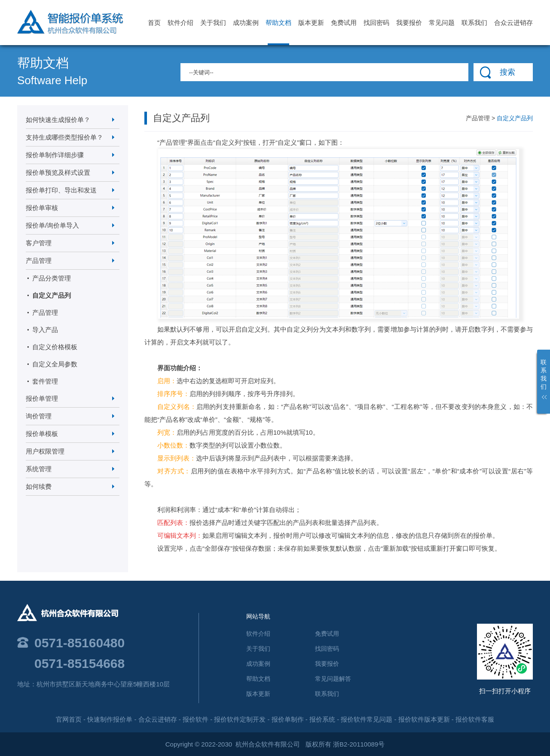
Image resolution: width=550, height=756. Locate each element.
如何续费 (39, 486)
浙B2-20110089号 (359, 744)
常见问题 (442, 23)
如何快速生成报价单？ (58, 120)
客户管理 (39, 243)
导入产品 (45, 330)
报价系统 (322, 719)
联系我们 (474, 23)
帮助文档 (278, 32)
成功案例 (246, 23)
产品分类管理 (52, 278)
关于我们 (213, 23)
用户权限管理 (45, 451)
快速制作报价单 (110, 719)
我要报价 (409, 23)
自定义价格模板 (55, 347)
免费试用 (344, 23)
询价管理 (39, 416)
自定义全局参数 (55, 364)
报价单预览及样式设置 (58, 172)
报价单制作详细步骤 (55, 155)
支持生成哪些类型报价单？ (64, 137)
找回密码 (376, 23)
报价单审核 (42, 208)
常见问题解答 (333, 679)
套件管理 (45, 381)
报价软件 (196, 719)
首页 (154, 23)
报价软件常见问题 (367, 719)
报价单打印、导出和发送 (61, 190)
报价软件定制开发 (240, 719)
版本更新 (311, 23)
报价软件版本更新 (424, 719)
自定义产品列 (52, 295)
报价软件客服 (475, 719)
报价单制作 (288, 719)
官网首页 (69, 719)
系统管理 (39, 469)
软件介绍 (180, 23)
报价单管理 (42, 398)
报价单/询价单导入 (52, 225)
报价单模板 (42, 434)
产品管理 (39, 261)
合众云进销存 (513, 23)
